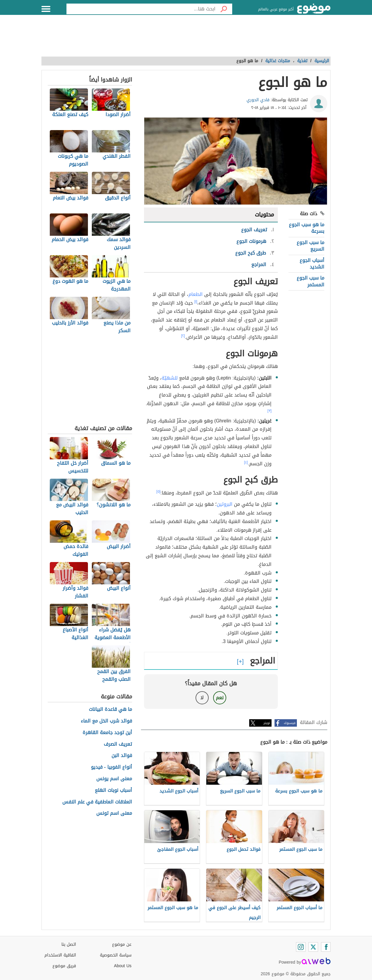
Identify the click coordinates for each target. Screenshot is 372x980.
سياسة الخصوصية (116, 955)
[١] (196, 302)
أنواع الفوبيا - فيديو (111, 767)
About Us (123, 966)
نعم (220, 698)
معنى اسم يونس (114, 779)
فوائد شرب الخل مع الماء (106, 721)
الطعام (196, 294)
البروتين (225, 504)
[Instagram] (301, 947)
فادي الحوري (258, 100)
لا (202, 698)
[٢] (183, 336)
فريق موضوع (64, 966)
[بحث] (224, 9)
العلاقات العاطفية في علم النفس (97, 802)
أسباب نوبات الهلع (113, 791)
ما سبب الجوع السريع (310, 246)
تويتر (267, 723)
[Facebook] (326, 947)
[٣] (269, 411)
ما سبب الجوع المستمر (310, 281)
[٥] (159, 491)
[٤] (246, 462)
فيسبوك (290, 723)
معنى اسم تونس (114, 813)
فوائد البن (122, 756)
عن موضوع (122, 944)
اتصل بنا (69, 944)
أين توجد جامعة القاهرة (107, 733)
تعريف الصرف (118, 744)
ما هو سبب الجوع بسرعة (307, 228)
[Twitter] (313, 947)
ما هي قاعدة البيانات (110, 710)
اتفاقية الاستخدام (60, 955)
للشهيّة (170, 378)
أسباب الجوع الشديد (312, 264)
